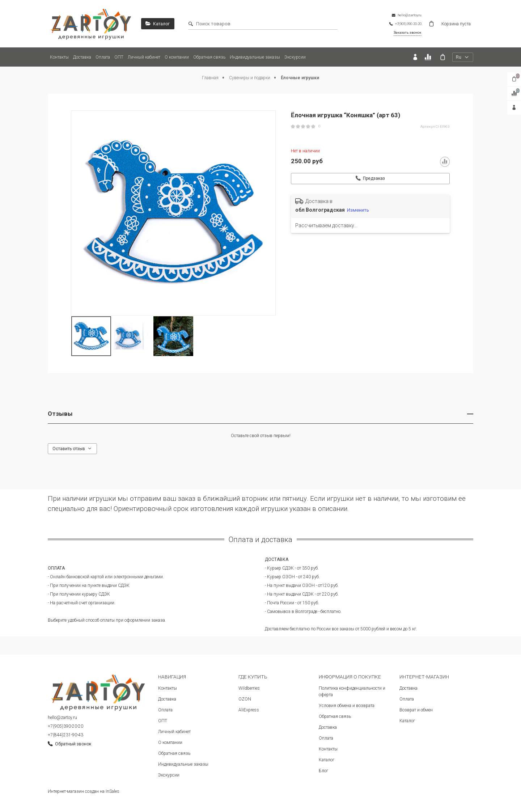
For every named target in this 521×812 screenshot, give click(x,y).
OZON (245, 699)
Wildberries (249, 688)
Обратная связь (209, 57)
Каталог (327, 760)
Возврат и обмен (416, 710)
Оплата (103, 57)
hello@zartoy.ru (62, 718)
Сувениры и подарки (250, 78)
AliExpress (249, 710)
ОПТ (119, 57)
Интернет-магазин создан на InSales (84, 791)
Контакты (59, 57)
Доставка (82, 57)
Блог (323, 771)
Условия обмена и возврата (347, 706)
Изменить (358, 210)
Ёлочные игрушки (300, 78)
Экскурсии (295, 57)
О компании (177, 57)
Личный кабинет (144, 57)
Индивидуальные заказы (255, 57)
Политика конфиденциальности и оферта (352, 692)
